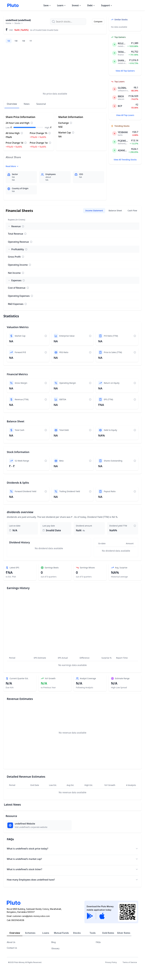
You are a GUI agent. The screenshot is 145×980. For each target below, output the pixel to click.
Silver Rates (124, 933)
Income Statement (94, 211)
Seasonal (41, 104)
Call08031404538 (16, 920)
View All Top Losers (125, 115)
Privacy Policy (111, 962)
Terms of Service (130, 962)
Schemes (30, 933)
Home (8, 23)
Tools (93, 933)
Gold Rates (108, 933)
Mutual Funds (61, 933)
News (27, 104)
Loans (46, 933)
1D (9, 41)
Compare (98, 21)
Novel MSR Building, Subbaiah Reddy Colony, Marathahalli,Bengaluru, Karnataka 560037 (34, 910)
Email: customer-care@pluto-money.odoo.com (28, 916)
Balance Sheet (115, 211)
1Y (31, 41)
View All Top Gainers (125, 71)
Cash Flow (132, 211)
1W (16, 41)
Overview (12, 104)
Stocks (17, 23)
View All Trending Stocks (125, 160)
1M (23, 41)
